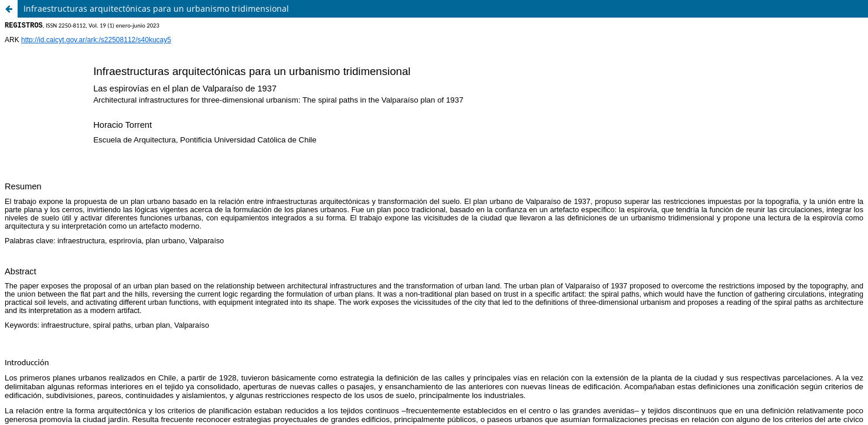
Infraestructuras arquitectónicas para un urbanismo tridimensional (156, 8)
